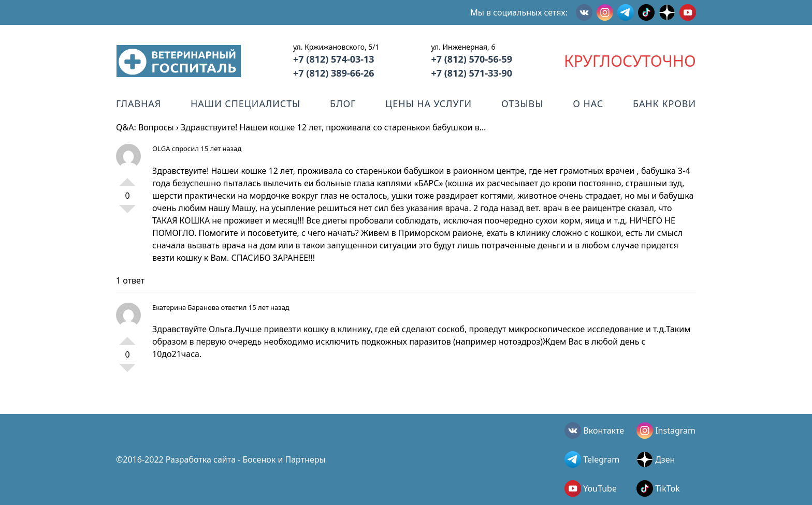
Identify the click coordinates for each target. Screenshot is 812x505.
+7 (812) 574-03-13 (334, 59)
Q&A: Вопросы (145, 127)
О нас (588, 103)
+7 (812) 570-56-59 (472, 59)
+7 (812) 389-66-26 (334, 73)
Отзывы (522, 103)
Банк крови (664, 103)
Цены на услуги (429, 103)
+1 (127, 178)
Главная (139, 103)
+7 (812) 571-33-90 (472, 73)
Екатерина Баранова (186, 307)
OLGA (161, 148)
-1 (127, 213)
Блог (343, 103)
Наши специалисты (245, 103)
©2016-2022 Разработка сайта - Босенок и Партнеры (221, 459)
